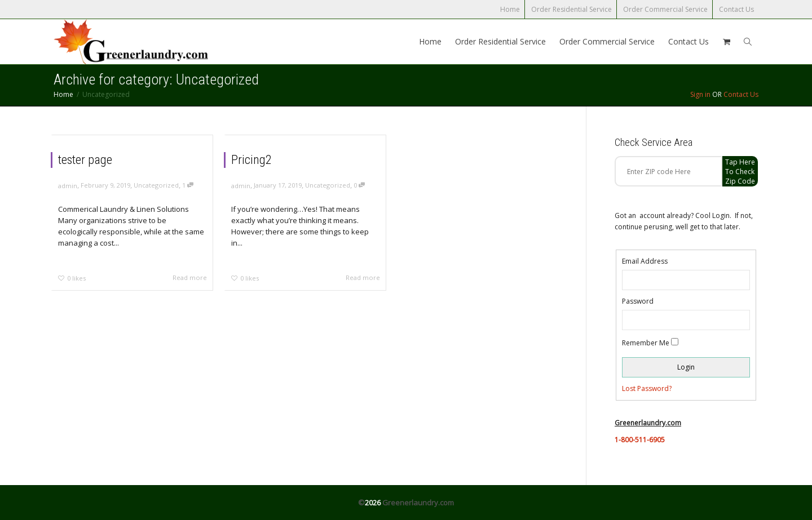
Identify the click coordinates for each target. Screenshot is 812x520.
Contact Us (736, 9)
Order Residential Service (572, 9)
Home (510, 9)
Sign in (700, 94)
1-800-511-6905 (640, 440)
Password (638, 301)
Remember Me (646, 343)
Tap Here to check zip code (740, 172)
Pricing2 (251, 160)
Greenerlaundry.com (418, 503)
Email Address (645, 261)
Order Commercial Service (665, 9)
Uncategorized (156, 185)
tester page (85, 160)
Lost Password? (647, 388)
